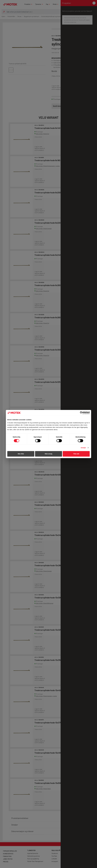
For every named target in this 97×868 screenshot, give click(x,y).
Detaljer (83, 448)
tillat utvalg (48, 454)
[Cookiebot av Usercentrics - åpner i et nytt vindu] (81, 413)
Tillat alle (76, 454)
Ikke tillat (21, 454)
